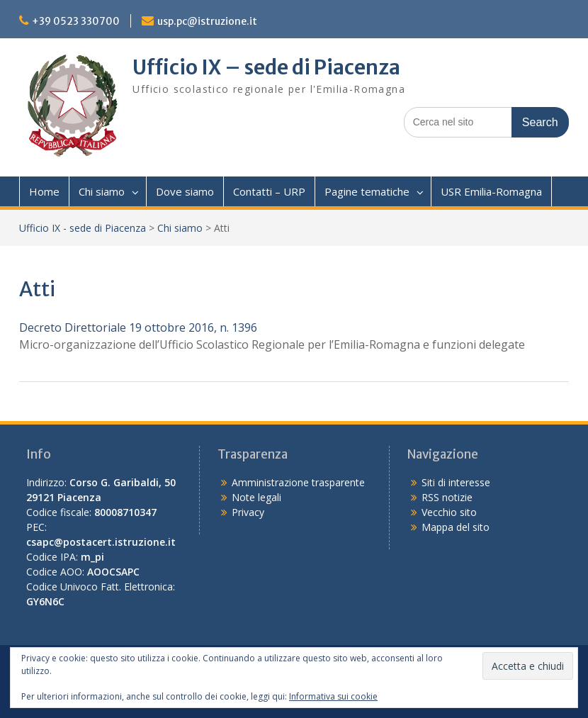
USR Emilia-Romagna (491, 191)
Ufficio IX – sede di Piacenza (266, 67)
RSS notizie (447, 497)
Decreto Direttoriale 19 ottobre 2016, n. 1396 (138, 327)
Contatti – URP (269, 191)
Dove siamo (185, 191)
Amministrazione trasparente (298, 482)
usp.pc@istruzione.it (207, 21)
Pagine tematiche (367, 191)
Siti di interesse (456, 482)
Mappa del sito (456, 527)
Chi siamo (102, 191)
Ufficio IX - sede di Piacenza (83, 228)
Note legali (256, 497)
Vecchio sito (449, 512)
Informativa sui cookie (333, 696)
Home (44, 191)
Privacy (248, 512)
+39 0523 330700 (76, 21)
